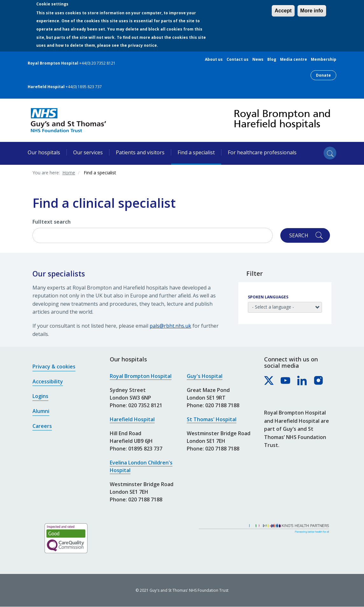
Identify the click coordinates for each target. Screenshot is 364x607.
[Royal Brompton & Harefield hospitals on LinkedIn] (302, 381)
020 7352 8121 (145, 405)
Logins (40, 396)
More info (312, 11)
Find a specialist (196, 152)
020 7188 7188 (145, 499)
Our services (88, 152)
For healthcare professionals (262, 152)
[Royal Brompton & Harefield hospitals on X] (269, 381)
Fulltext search (52, 222)
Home (69, 173)
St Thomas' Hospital (212, 419)
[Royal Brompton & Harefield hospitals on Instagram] (319, 381)
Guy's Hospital (205, 376)
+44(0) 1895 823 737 (84, 87)
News (258, 59)
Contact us (238, 59)
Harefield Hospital (132, 419)
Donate (323, 75)
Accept (283, 11)
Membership (324, 59)
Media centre (294, 59)
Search (299, 235)
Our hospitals (44, 152)
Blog (272, 59)
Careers (42, 426)
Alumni (41, 411)
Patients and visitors (140, 152)
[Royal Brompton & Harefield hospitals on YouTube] (286, 381)
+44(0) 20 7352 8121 (97, 63)
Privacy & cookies (54, 366)
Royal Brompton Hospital (141, 376)
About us (214, 59)
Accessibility (48, 381)
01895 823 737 (145, 449)
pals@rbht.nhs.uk (170, 326)
